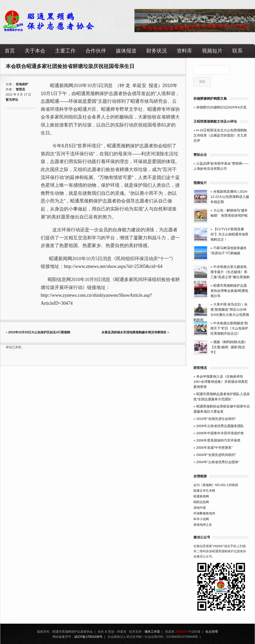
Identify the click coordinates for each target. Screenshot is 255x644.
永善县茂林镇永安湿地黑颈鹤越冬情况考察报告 (134, 332)
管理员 (20, 89)
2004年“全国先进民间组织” (216, 455)
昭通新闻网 (201, 496)
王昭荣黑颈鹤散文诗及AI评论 (215, 121)
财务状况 (157, 51)
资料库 (184, 51)
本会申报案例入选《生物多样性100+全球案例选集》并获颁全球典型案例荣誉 (221, 382)
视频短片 (212, 51)
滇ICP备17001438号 (88, 637)
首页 (10, 51)
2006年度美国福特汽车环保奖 (218, 440)
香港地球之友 (203, 525)
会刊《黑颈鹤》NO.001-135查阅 (216, 485)
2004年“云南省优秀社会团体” (218, 462)
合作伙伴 (96, 51)
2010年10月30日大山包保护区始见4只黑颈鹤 (39, 332)
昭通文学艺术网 (204, 491)
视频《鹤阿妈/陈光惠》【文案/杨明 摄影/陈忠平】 (229, 347)
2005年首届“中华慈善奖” (215, 448)
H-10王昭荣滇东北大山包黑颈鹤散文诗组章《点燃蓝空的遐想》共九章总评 (220, 135)
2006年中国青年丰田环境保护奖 (220, 433)
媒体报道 (126, 51)
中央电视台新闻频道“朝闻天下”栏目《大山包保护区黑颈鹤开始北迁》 (229, 328)
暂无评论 (12, 100)
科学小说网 (201, 519)
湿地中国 (200, 508)
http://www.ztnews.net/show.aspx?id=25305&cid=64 (113, 266)
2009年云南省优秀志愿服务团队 (220, 426)
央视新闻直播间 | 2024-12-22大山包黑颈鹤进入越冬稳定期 (230, 197)
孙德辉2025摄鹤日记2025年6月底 (221, 107)
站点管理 (212, 632)
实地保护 (22, 84)
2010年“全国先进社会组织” (216, 419)
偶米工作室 (152, 632)
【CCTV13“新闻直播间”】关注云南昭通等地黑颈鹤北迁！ (229, 234)
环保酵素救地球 (204, 513)
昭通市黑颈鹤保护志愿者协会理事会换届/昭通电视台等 (229, 291)
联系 (237, 51)
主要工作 (65, 51)
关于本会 (35, 51)
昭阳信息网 (201, 502)
